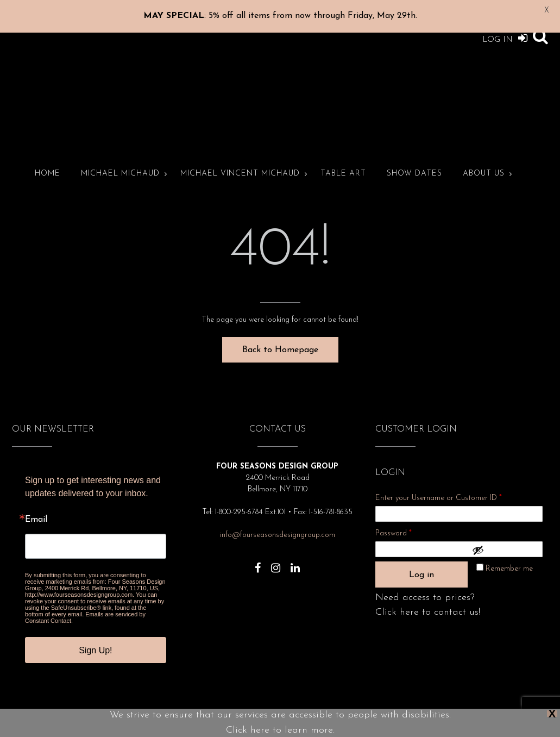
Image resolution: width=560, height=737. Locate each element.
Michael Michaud (120, 161)
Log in (421, 562)
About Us (484, 161)
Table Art (343, 161)
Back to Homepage (280, 337)
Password (408, 519)
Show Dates (414, 161)
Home (48, 161)
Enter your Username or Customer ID (439, 485)
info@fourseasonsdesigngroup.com (278, 522)
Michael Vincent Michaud (240, 161)
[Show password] (505, 537)
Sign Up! (95, 637)
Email (36, 507)
